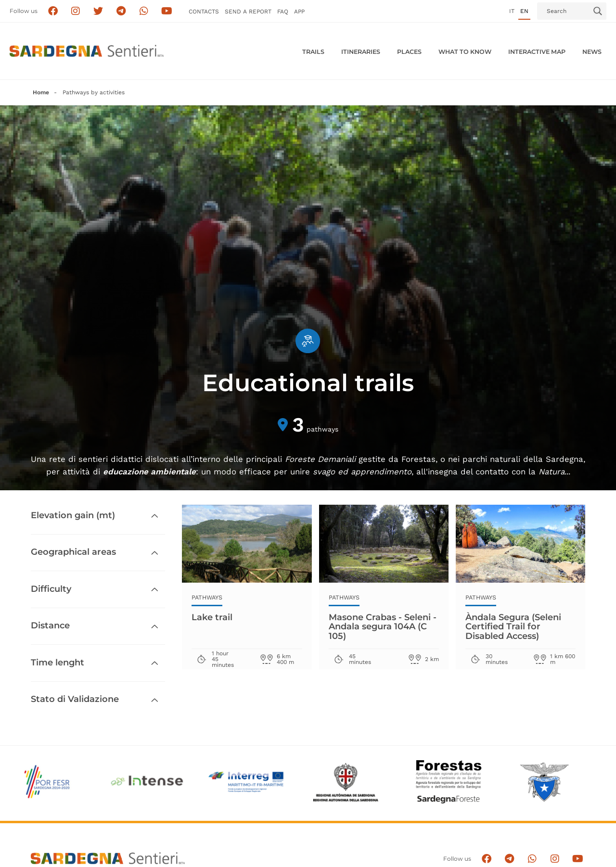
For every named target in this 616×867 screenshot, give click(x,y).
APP (299, 12)
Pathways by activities (94, 92)
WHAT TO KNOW (465, 52)
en (524, 11)
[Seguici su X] (98, 11)
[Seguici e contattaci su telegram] (121, 11)
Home (41, 92)
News (592, 52)
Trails (313, 52)
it (512, 11)
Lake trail (212, 617)
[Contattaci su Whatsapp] (144, 11)
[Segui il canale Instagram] (555, 859)
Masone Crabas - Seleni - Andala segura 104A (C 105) (383, 627)
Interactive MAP (537, 52)
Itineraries (361, 52)
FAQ (283, 12)
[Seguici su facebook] (53, 11)
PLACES (409, 52)
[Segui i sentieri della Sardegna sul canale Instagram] (76, 11)
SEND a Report (248, 12)
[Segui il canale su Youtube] (167, 11)
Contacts (204, 12)
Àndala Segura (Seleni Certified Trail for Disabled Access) (513, 627)
